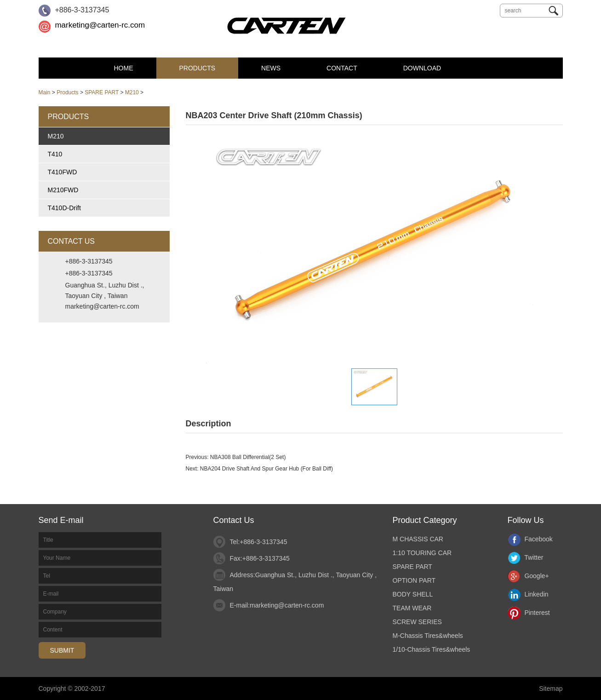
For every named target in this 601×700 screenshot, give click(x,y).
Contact (342, 68)
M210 (132, 92)
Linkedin (528, 594)
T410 (55, 154)
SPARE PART (102, 92)
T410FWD (63, 172)
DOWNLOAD (422, 68)
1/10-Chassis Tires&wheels (432, 649)
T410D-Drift (64, 208)
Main (45, 92)
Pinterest (529, 613)
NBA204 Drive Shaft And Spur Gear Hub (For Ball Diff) (266, 469)
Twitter (526, 557)
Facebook (530, 539)
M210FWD (63, 190)
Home (124, 68)
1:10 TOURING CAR (422, 553)
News (271, 68)
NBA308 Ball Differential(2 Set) (248, 457)
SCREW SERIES (417, 622)
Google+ (528, 576)
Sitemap (551, 689)
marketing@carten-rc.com (100, 25)
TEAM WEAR (412, 608)
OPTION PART (414, 580)
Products (197, 68)
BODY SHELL (413, 594)
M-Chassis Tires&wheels (428, 636)
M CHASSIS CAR (418, 539)
